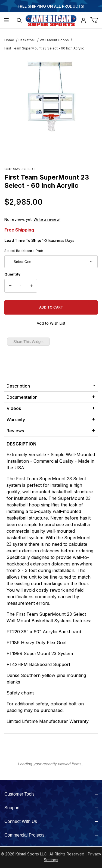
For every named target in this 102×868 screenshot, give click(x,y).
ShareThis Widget (28, 342)
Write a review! (47, 219)
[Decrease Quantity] (10, 286)
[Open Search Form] (19, 20)
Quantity (12, 274)
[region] (51, 152)
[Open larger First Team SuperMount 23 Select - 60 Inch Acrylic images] (51, 97)
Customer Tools (51, 794)
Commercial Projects (51, 835)
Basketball (27, 40)
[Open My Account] (83, 20)
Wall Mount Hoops (54, 40)
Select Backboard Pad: (24, 251)
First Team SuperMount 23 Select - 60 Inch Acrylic (44, 48)
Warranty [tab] (16, 420)
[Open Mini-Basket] (96, 20)
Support (51, 808)
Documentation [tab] (22, 397)
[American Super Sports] (51, 20)
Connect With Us (51, 821)
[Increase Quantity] (31, 286)
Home (9, 40)
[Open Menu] (6, 20)
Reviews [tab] (15, 431)
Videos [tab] (14, 408)
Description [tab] (18, 386)
